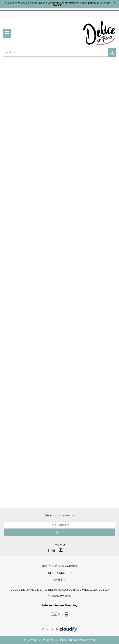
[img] (49, 550)
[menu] (7, 33)
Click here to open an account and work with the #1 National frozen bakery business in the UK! (58, 4)
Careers (60, 580)
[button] (112, 52)
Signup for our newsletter (60, 515)
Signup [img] (59, 532)
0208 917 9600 (59, 596)
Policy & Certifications (59, 566)
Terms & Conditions (60, 573)
